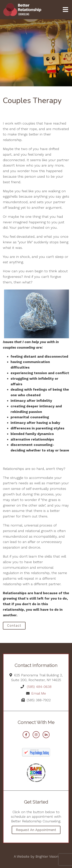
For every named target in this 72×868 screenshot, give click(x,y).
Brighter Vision (47, 856)
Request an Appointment (36, 830)
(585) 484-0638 (39, 687)
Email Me (39, 693)
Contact (14, 626)
